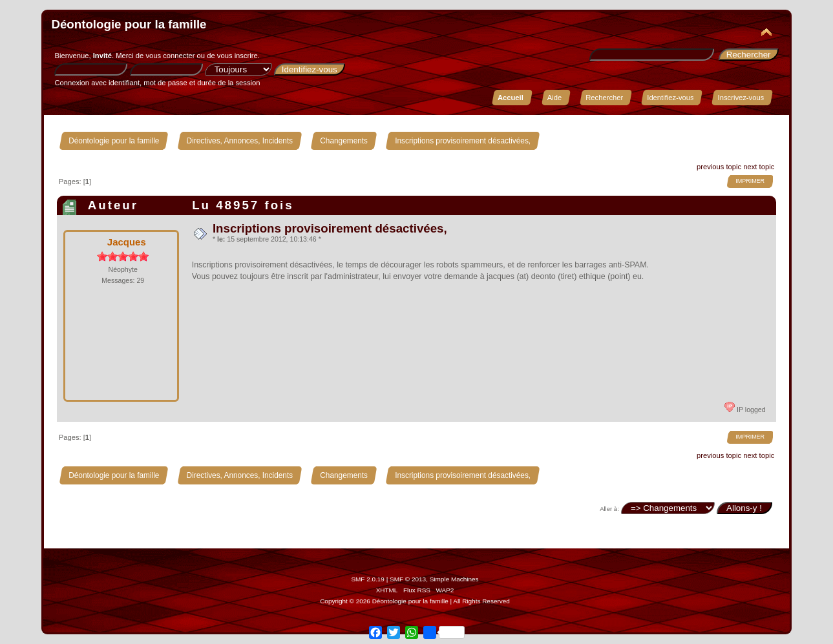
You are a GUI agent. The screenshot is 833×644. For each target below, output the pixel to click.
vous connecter (170, 56)
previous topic (719, 167)
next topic (759, 167)
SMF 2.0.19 (368, 579)
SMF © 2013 (408, 579)
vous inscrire (237, 56)
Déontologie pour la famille (129, 24)
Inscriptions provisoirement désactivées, (330, 228)
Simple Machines (454, 579)
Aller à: (609, 509)
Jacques (127, 242)
